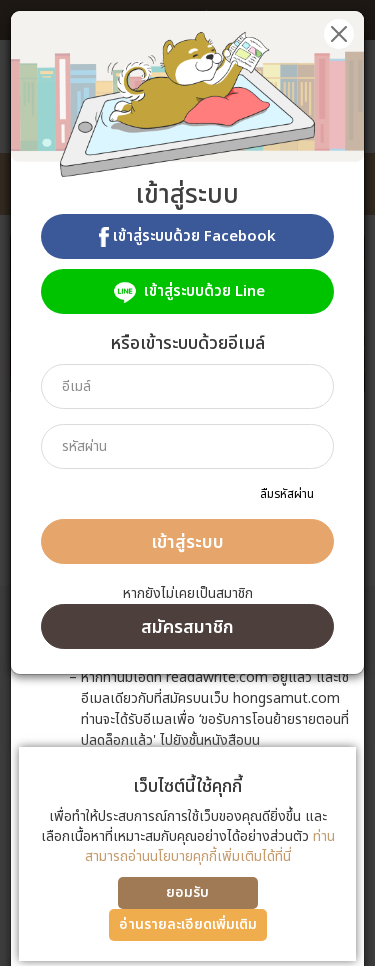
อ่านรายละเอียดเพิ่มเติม (188, 924)
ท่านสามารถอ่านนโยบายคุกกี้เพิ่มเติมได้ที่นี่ (210, 846)
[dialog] (187, 483)
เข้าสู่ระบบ (187, 542)
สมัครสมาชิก (187, 627)
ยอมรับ (187, 892)
